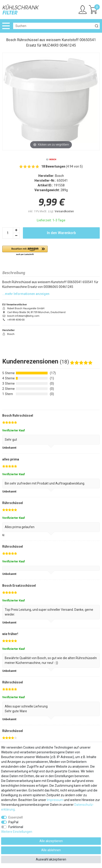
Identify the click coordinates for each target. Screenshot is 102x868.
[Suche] (97, 26)
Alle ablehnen (51, 850)
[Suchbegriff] (53, 26)
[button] (25, 251)
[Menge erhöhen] (16, 230)
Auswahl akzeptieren (51, 859)
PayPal (13, 822)
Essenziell (16, 817)
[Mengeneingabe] (8, 233)
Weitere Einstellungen (17, 832)
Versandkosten (64, 211)
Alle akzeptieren (51, 841)
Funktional (16, 827)
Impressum (55, 800)
